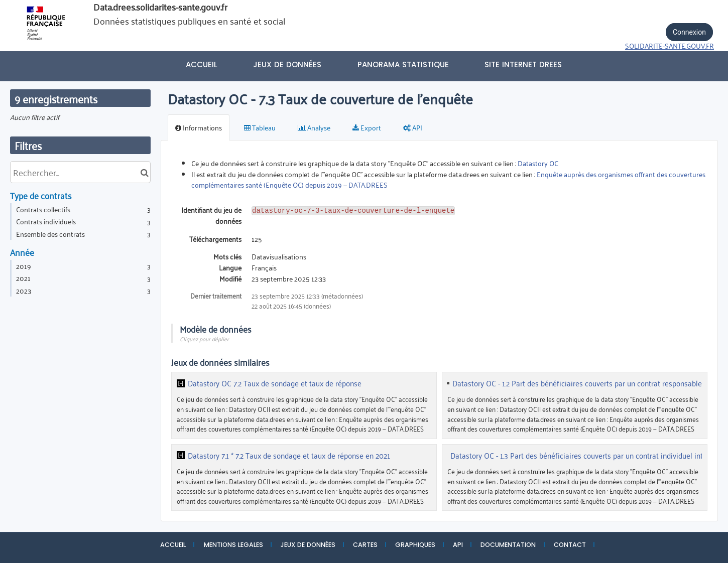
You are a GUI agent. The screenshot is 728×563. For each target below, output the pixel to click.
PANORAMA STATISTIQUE (403, 64)
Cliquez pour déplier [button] (204, 338)
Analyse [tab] (314, 127)
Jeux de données (287, 64)
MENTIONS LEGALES (233, 545)
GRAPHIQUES (415, 545)
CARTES (365, 545)
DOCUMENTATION (508, 545)
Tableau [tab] (260, 127)
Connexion (689, 32)
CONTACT (570, 545)
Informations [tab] (199, 127)
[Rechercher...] (80, 172)
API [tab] (413, 127)
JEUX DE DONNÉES (308, 545)
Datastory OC (538, 163)
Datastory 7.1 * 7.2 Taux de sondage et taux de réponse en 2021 (289, 456)
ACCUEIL (173, 545)
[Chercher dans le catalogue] (144, 172)
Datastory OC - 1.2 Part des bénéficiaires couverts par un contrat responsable (577, 383)
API (458, 545)
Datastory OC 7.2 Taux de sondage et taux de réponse (275, 383)
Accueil (202, 64)
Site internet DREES (523, 64)
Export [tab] (367, 127)
